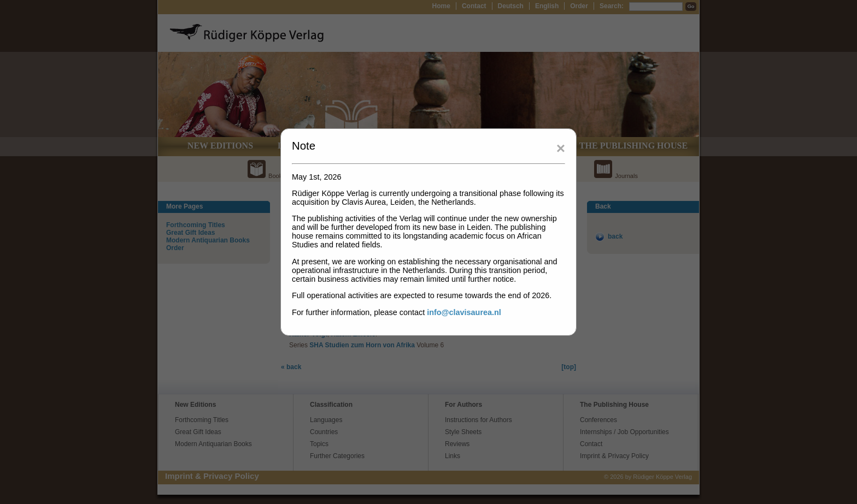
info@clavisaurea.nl (464, 312)
